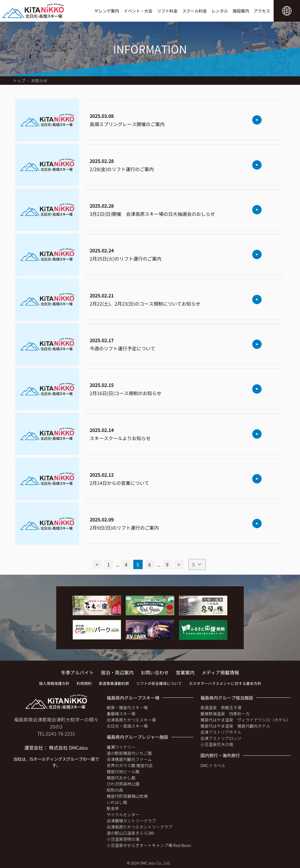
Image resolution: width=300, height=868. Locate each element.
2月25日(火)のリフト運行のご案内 (126, 259)
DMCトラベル (213, 765)
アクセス (262, 11)
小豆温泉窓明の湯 (123, 839)
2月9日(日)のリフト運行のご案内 (124, 528)
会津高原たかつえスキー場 (131, 720)
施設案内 (241, 11)
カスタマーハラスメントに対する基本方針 (225, 683)
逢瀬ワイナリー (121, 747)
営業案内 (185, 672)
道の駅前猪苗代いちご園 (129, 753)
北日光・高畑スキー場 (127, 726)
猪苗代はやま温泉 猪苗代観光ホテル (235, 726)
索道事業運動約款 (114, 683)
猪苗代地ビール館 (123, 771)
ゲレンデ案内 (107, 11)
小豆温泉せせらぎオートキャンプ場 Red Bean (149, 845)
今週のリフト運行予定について (122, 348)
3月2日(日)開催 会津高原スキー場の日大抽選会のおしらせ (152, 214)
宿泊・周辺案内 (117, 672)
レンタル (220, 11)
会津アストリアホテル (221, 732)
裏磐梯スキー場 (121, 714)
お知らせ (39, 80)
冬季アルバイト (77, 672)
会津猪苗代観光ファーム (129, 759)
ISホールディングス (48, 759)
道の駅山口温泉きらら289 (130, 833)
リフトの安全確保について (159, 683)
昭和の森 (115, 790)
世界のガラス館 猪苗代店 (130, 765)
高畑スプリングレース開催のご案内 (127, 124)
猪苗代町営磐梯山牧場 (127, 796)
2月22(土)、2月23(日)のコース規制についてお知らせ (145, 304)
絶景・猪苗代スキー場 (127, 707)
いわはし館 (117, 802)
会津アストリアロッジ (221, 738)
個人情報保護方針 (54, 683)
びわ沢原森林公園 (123, 784)
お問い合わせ (155, 672)
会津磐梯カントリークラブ (131, 821)
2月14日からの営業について (119, 483)
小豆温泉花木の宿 (217, 744)
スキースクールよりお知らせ (120, 438)
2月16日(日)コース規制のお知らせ (126, 393)
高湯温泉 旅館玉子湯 (221, 707)
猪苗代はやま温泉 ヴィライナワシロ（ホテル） (246, 720)
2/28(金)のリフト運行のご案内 (122, 169)
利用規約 (84, 683)
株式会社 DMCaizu (68, 748)
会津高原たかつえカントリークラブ (139, 827)
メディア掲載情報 (220, 672)
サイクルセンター (123, 814)
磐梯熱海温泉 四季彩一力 (225, 714)
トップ (19, 80)
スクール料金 (195, 11)
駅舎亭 (113, 808)
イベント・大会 (138, 11)
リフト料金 (167, 11)
